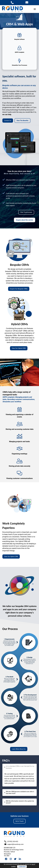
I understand (22, 867)
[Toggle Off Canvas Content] (35, 9)
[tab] (20, 767)
